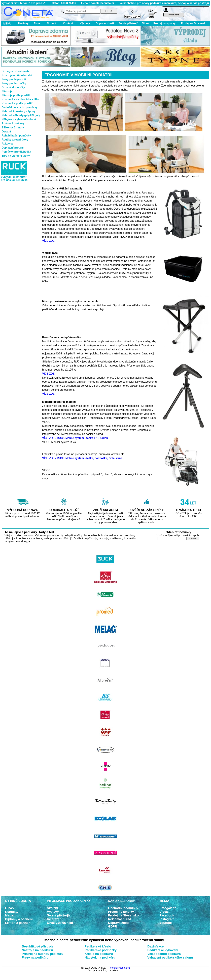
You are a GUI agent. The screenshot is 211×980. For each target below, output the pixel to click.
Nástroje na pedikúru (37, 950)
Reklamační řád (120, 919)
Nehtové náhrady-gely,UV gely (21, 115)
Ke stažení (55, 919)
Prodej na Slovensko (194, 23)
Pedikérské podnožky (101, 950)
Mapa (9, 915)
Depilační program (13, 148)
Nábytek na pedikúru (100, 957)
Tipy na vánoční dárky (16, 156)
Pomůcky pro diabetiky (16, 152)
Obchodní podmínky (123, 908)
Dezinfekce (155, 946)
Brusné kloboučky (13, 87)
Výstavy (85, 23)
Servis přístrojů (128, 23)
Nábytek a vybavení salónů (19, 119)
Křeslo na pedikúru (99, 954)
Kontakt (68, 23)
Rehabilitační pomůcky (16, 136)
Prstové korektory (13, 123)
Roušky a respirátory (15, 140)
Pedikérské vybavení (163, 950)
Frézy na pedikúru (35, 957)
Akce (37, 23)
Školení (51, 23)
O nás (9, 908)
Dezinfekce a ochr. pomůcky (20, 107)
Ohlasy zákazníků (60, 923)
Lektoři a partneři (18, 923)
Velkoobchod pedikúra (164, 954)
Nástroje (7, 91)
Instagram (167, 919)
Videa (146, 23)
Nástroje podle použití (16, 95)
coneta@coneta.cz (120, 968)
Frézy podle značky (14, 83)
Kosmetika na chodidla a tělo (20, 99)
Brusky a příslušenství (16, 71)
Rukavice (8, 144)
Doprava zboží (105, 23)
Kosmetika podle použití (17, 103)
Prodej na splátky (165, 23)
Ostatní (6, 132)
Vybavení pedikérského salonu (170, 957)
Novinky (23, 23)
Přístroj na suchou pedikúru (43, 954)
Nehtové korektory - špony (19, 111)
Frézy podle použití (14, 79)
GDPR (113, 926)
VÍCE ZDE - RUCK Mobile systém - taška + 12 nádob (75, 438)
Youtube (166, 923)
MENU (7, 24)
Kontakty (12, 912)
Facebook (167, 915)
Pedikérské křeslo (98, 946)
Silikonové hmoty (13, 128)
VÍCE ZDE (48, 241)
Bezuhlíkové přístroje (38, 946)
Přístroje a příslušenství (17, 75)
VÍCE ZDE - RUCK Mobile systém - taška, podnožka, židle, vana (82, 458)
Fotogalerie (168, 908)
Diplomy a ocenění (19, 919)
